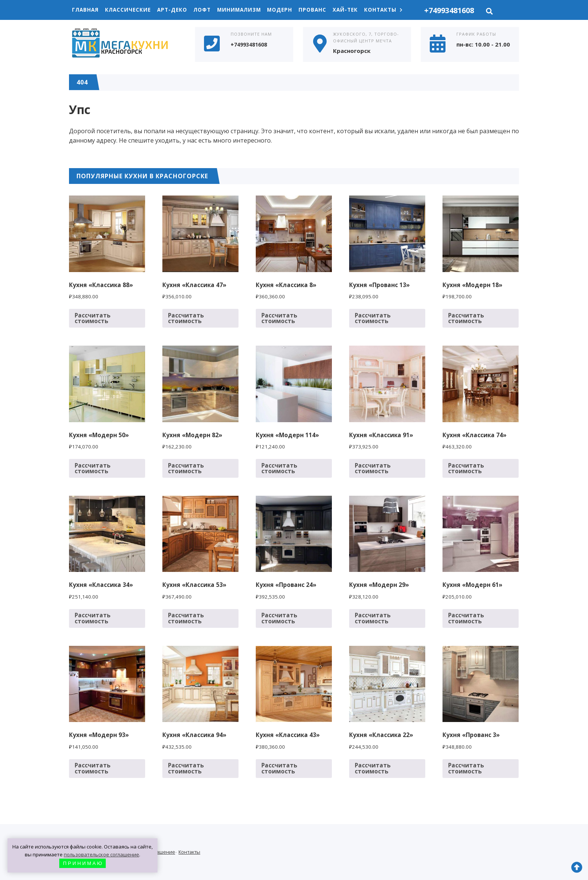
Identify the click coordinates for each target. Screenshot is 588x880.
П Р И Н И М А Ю (82, 863)
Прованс (323, 10)
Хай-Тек (357, 10)
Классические (130, 10)
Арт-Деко (176, 10)
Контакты (396, 10)
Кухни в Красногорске (125, 44)
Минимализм (246, 10)
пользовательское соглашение (101, 854)
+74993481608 (449, 10)
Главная (86, 10)
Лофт (208, 10)
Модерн (289, 10)
